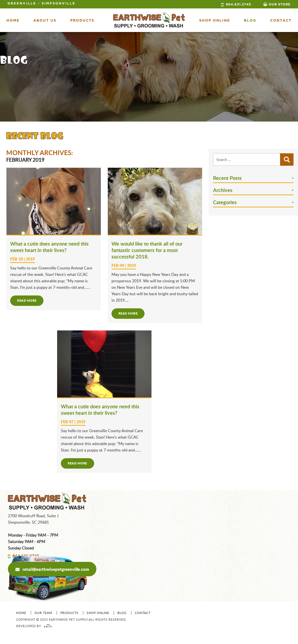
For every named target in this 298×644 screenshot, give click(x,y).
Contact (281, 21)
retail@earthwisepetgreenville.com (52, 569)
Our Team (43, 613)
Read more (27, 301)
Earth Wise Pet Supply (149, 20)
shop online (215, 21)
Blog (250, 21)
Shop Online (98, 613)
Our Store (280, 5)
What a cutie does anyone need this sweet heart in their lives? (49, 247)
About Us (45, 21)
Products (82, 21)
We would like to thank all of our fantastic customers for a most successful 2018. (147, 250)
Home (13, 21)
